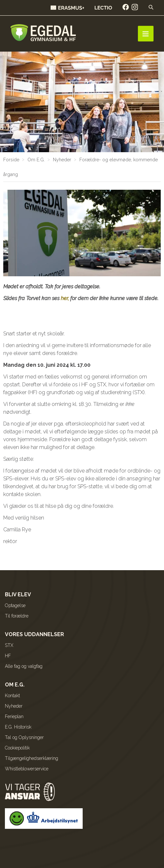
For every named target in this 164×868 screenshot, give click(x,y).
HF (8, 656)
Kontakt (12, 696)
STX (9, 645)
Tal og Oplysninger (24, 737)
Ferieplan (14, 716)
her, (65, 298)
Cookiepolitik (17, 748)
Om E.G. (36, 160)
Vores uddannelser (34, 634)
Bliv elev (18, 595)
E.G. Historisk (18, 727)
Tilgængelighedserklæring (32, 758)
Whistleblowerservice (27, 769)
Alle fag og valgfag (24, 666)
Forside (11, 160)
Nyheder (62, 160)
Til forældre (17, 616)
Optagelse (15, 605)
